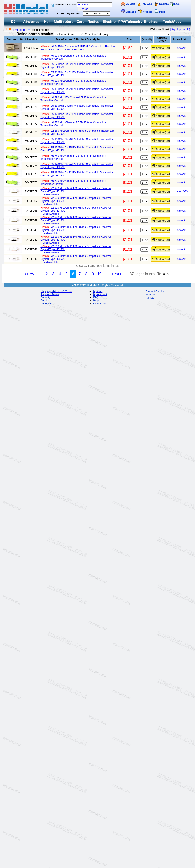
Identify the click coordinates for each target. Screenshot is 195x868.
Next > (117, 274)
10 (99, 274)
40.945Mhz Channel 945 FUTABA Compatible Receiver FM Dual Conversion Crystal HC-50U (78, 48)
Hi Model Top (19, 30)
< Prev (29, 274)
